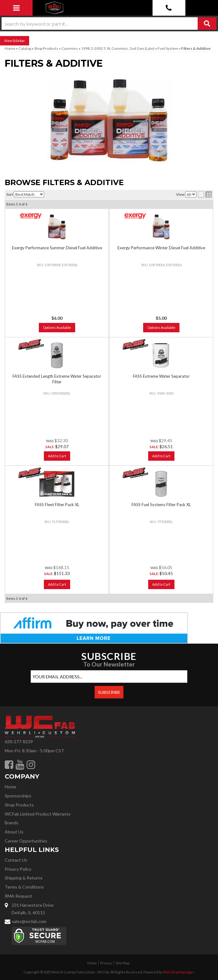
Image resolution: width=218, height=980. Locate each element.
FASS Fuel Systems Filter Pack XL (161, 505)
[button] (109, 23)
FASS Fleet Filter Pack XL (57, 505)
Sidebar (19, 41)
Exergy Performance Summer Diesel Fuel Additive (57, 248)
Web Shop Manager (178, 972)
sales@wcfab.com (29, 921)
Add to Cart (57, 456)
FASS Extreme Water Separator (161, 376)
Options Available (57, 327)
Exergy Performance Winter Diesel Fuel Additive (161, 248)
